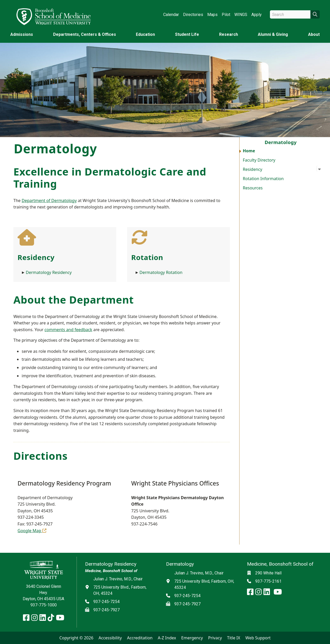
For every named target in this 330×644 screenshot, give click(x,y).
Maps (212, 15)
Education (145, 34)
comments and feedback (68, 330)
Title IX (234, 638)
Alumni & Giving (273, 34)
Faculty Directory (259, 160)
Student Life (187, 34)
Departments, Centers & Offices (85, 34)
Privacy (215, 638)
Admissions (22, 34)
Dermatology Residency (49, 272)
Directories (193, 15)
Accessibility (110, 638)
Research (229, 34)
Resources (253, 188)
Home (249, 151)
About (314, 34)
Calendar (171, 15)
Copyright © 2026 (76, 638)
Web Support (258, 638)
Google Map (32, 531)
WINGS (241, 15)
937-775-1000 (44, 605)
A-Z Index (167, 638)
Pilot (226, 15)
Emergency (192, 638)
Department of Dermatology (49, 200)
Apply (257, 15)
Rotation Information (263, 179)
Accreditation (140, 638)
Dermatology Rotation (161, 272)
